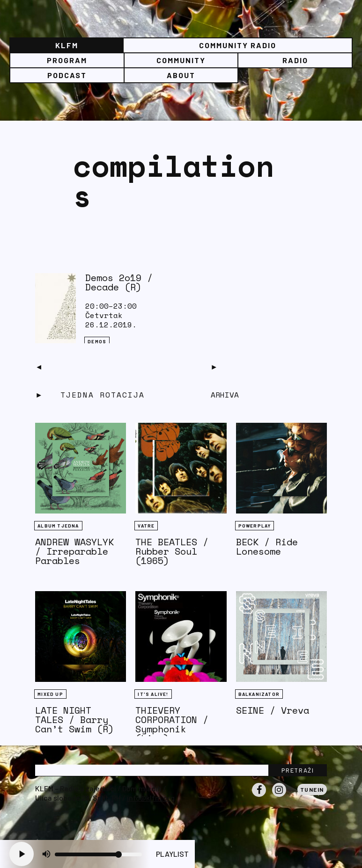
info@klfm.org (151, 798)
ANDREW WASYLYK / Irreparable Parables (74, 551)
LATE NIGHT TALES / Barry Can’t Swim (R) (74, 720)
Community (181, 60)
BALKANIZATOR (259, 694)
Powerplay (255, 526)
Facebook (259, 796)
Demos (97, 341)
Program (67, 60)
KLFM (67, 45)
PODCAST (67, 75)
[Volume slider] (98, 854)
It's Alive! (153, 694)
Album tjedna (58, 526)
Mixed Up (50, 694)
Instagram (279, 796)
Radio (295, 60)
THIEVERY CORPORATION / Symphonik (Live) (172, 724)
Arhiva (225, 395)
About (181, 75)
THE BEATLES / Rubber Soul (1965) (172, 551)
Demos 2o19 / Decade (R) (119, 282)
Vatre (146, 526)
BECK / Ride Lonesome (267, 546)
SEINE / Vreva (273, 710)
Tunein (312, 789)
